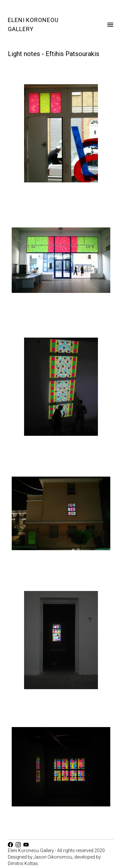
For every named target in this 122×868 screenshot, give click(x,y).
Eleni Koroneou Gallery (33, 24)
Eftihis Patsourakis (72, 54)
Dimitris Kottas (23, 863)
